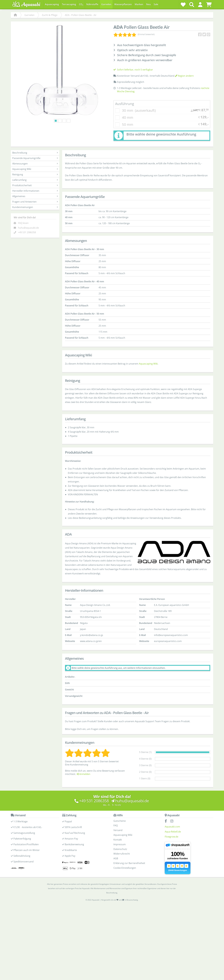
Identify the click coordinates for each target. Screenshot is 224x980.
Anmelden (83, 774)
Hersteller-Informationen (35, 191)
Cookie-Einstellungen (125, 868)
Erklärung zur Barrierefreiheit (129, 863)
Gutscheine (120, 821)
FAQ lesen (23, 223)
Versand (118, 830)
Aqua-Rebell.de (173, 832)
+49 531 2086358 (27, 232)
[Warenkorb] (209, 5)
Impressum (120, 844)
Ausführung (125, 104)
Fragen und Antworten (35, 202)
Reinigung (35, 174)
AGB (116, 858)
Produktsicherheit (35, 185)
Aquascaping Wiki (35, 169)
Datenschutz (120, 849)
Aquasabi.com (172, 827)
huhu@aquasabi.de (28, 228)
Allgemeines (35, 196)
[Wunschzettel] (183, 5)
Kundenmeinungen (35, 207)
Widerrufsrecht (122, 854)
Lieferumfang (35, 180)
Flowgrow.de (171, 837)
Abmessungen (35, 164)
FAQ (116, 825)
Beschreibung (35, 153)
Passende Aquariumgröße (35, 158)
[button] (200, 5)
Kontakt (118, 840)
